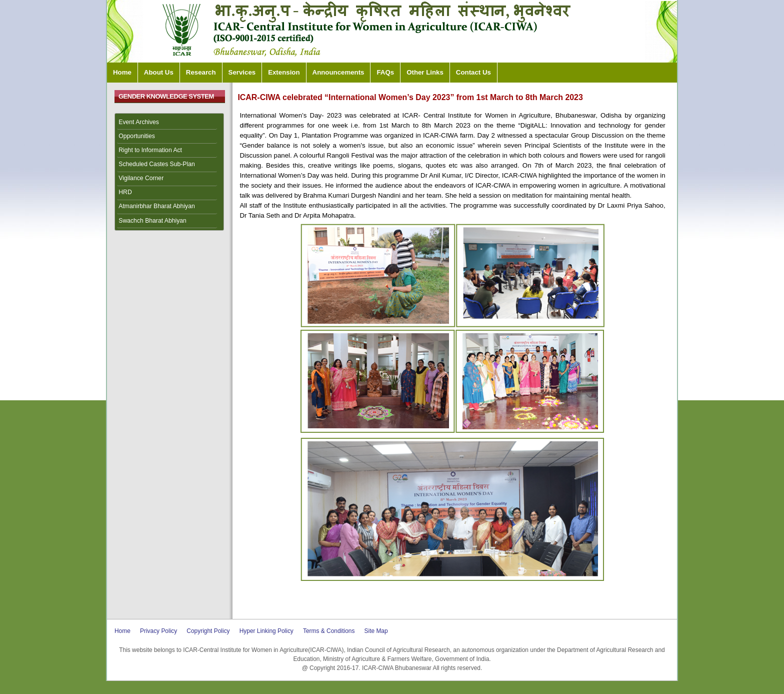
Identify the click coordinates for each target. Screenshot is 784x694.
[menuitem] (169, 123)
